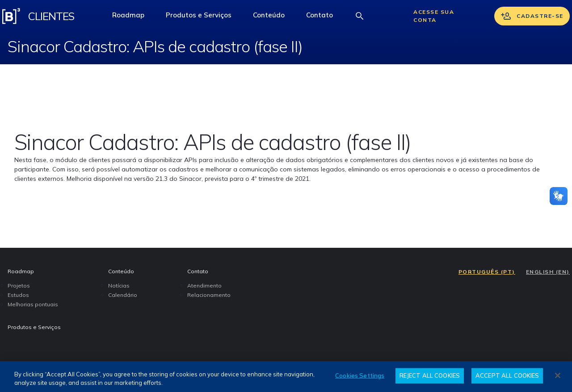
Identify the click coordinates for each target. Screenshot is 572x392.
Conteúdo (274, 17)
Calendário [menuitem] (123, 295)
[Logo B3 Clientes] (11, 16)
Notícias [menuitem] (119, 286)
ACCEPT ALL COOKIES (507, 375)
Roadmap (133, 17)
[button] (269, 16)
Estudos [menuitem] (18, 295)
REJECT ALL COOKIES (430, 375)
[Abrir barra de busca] (360, 16)
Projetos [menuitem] (19, 286)
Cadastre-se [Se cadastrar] (532, 16)
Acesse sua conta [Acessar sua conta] (434, 16)
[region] (286, 377)
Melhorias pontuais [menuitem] (33, 304)
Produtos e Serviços (198, 17)
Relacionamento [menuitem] (209, 295)
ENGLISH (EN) (548, 272)
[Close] (558, 375)
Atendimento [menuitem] (204, 286)
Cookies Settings (360, 375)
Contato (325, 17)
